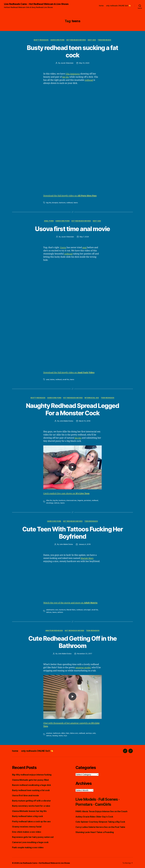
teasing (55, 735)
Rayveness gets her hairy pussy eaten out (33, 836)
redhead (89, 80)
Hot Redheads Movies (76, 40)
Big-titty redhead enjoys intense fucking (32, 774)
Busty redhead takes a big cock (28, 816)
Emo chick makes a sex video (27, 831)
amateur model (83, 667)
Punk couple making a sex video (28, 847)
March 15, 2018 (85, 421)
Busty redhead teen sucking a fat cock (72, 51)
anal (85, 247)
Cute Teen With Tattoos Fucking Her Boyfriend (72, 532)
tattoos (57, 503)
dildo (63, 733)
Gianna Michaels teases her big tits (30, 810)
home (101, 6)
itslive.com (74, 733)
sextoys (89, 733)
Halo (67, 733)
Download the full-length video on (70, 196)
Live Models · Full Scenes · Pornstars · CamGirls (99, 801)
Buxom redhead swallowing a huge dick (32, 784)
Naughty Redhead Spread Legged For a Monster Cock (73, 409)
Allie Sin (49, 500)
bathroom (57, 733)
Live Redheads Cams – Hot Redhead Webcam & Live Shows (45, 862)
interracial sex (72, 500)
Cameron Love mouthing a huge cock (31, 842)
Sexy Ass (92, 40)
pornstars (87, 500)
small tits (66, 379)
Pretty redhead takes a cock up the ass (32, 821)
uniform (60, 612)
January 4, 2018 (85, 544)
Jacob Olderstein (67, 63)
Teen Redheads (105, 40)
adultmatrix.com (52, 609)
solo (94, 733)
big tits (66, 77)
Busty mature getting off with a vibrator (32, 800)
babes (52, 379)
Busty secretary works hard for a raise (31, 805)
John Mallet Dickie (66, 421)
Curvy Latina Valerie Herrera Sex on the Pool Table (101, 826)
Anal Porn (49, 221)
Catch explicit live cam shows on (67, 493)
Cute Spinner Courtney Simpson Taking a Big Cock (101, 821)
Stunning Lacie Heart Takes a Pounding (95, 832)
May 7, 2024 (84, 237)
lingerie (80, 500)
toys (65, 735)
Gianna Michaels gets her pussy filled (31, 779)
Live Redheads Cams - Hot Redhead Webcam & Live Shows (36, 4)
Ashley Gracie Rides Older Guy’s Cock (95, 816)
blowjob (55, 203)
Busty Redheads (41, 40)
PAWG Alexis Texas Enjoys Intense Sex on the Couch (102, 811)
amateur (49, 733)
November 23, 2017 (85, 653)
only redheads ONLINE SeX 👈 (118, 6)
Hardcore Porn (57, 40)
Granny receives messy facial (27, 826)
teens (76, 203)
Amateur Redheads (54, 630)
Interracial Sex (92, 398)
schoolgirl (87, 609)
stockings (50, 503)
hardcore (62, 203)
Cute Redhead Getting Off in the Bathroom (73, 641)
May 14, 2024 (84, 63)
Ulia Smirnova (73, 74)
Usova (63, 247)
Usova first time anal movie (72, 229)
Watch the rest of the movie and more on (71, 602)
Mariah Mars (87, 558)
